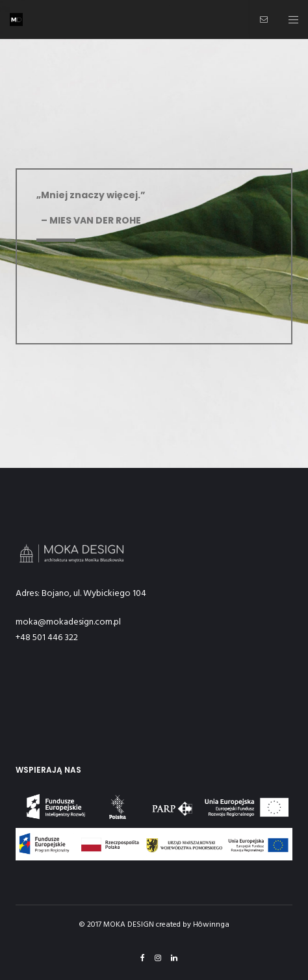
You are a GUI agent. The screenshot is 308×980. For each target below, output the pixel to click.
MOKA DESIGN (129, 924)
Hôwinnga (211, 924)
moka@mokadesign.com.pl (68, 622)
